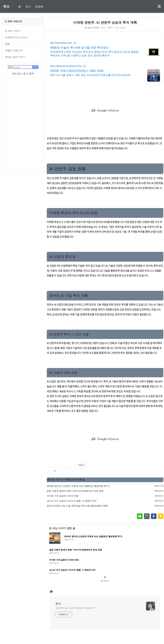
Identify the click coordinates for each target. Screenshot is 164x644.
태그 (28, 7)
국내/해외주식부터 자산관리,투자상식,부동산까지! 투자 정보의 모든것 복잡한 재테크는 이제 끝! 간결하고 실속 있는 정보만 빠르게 (94, 54)
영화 (7, 44)
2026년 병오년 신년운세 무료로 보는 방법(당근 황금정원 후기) (78, 486)
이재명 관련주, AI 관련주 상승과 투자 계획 (105, 22)
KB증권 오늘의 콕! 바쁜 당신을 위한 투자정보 (79, 48)
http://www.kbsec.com (61, 43)
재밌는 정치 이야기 (15, 57)
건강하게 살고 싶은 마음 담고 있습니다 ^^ (76, 608)
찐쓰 (6, 6)
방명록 (39, 7)
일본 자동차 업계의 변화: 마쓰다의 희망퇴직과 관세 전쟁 (75, 491)
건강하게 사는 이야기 (16, 37)
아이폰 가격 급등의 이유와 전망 (63, 496)
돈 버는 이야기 (92, 28)
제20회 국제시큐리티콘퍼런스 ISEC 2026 (77, 71)
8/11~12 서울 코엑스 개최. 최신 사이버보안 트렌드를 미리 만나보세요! (90, 75)
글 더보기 (105, 581)
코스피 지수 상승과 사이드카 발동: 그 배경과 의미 (72, 501)
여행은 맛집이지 (14, 50)
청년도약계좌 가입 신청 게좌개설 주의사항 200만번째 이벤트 (77, 506)
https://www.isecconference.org (66, 66)
